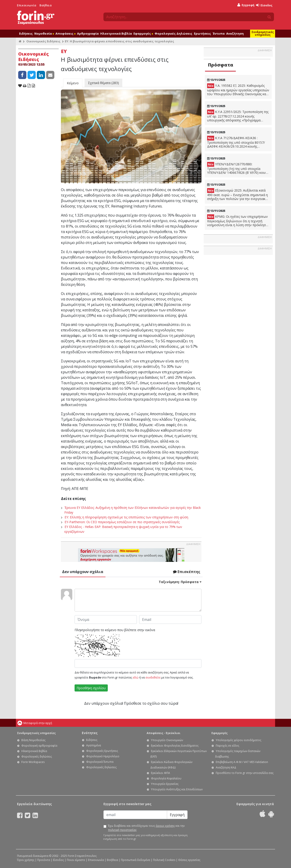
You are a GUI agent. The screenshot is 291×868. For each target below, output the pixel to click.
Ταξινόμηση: (180, 582)
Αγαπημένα (94, 745)
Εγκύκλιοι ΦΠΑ (161, 773)
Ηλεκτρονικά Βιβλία (116, 33)
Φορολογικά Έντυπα (100, 762)
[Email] (135, 815)
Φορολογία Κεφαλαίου (166, 778)
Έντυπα (219, 33)
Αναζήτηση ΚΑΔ (226, 767)
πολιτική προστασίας (122, 830)
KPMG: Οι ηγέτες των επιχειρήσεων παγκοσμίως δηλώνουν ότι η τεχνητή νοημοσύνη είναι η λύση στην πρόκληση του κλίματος (237, 221)
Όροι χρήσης (26, 860)
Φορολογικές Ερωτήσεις (102, 751)
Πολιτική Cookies (164, 860)
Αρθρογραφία (88, 33)
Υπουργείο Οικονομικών (167, 740)
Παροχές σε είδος (227, 746)
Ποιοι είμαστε (76, 860)
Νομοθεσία (44, 33)
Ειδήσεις (26, 33)
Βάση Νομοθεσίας (33, 740)
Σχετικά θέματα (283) (103, 83)
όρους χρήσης (165, 826)
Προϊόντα (44, 860)
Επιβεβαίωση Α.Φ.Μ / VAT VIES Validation (242, 762)
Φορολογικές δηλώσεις (37, 757)
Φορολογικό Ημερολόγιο (103, 756)
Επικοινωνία (27, 5)
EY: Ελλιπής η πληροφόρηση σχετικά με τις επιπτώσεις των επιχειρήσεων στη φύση (126, 517)
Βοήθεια (46, 5)
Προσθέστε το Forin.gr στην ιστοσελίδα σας (245, 773)
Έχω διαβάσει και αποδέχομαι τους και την (146, 828)
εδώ (136, 677)
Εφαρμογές (143, 33)
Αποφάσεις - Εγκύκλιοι (163, 733)
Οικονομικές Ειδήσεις (43, 41)
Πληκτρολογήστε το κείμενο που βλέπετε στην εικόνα (115, 630)
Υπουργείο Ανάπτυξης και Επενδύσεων (177, 789)
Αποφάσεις (65, 33)
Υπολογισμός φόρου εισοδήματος (238, 740)
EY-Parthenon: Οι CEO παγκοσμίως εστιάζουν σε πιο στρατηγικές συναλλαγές (122, 522)
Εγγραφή (246, 5)
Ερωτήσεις (202, 33)
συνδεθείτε (153, 677)
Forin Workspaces (33, 762)
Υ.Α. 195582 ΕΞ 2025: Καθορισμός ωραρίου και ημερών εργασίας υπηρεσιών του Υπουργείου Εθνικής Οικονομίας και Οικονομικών (238, 90)
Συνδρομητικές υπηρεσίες (263, 33)
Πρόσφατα (221, 65)
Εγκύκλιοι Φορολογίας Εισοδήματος (175, 746)
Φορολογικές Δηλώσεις (173, 33)
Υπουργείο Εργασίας (165, 784)
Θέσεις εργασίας (189, 860)
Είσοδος (264, 5)
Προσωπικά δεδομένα (135, 860)
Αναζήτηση (235, 33)
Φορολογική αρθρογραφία (39, 746)
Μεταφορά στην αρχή (38, 723)
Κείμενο (73, 83)
